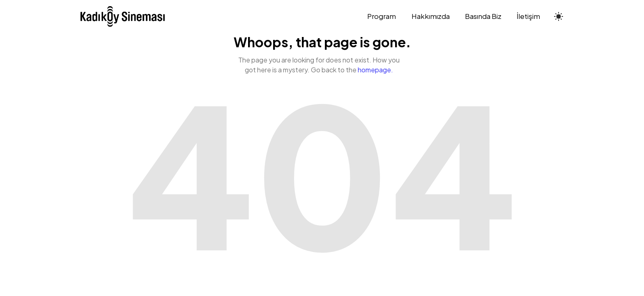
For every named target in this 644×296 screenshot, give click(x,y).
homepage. (375, 70)
